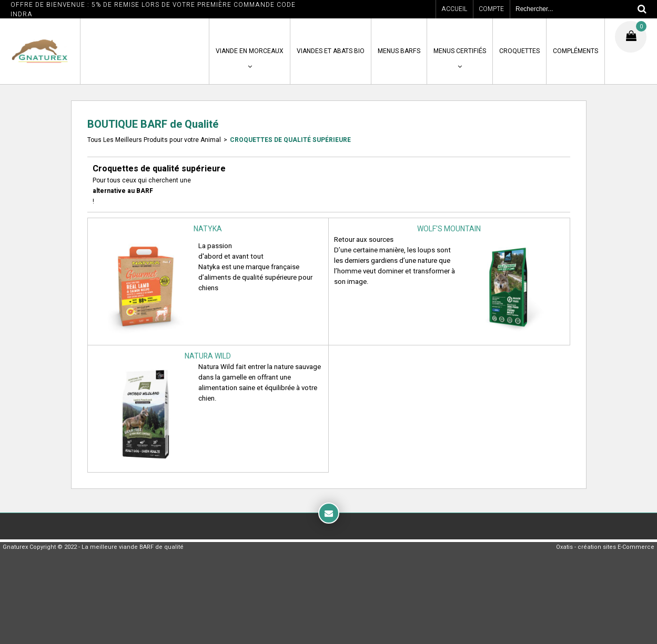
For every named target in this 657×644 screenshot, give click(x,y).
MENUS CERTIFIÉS (460, 51)
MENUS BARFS (399, 51)
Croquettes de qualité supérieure (290, 140)
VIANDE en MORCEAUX (250, 51)
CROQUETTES (519, 51)
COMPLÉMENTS (575, 51)
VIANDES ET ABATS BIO (331, 51)
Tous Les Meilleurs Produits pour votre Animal (154, 140)
